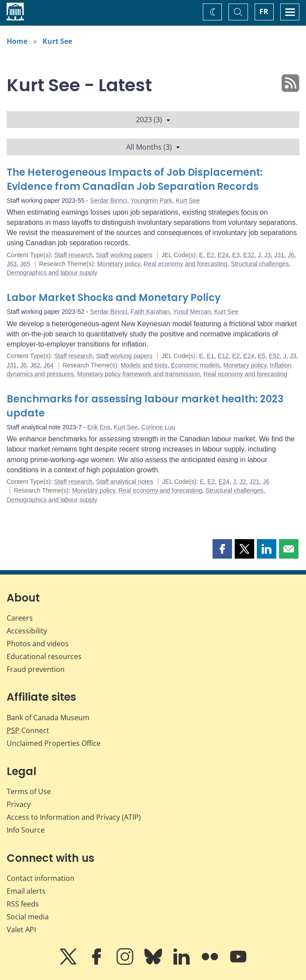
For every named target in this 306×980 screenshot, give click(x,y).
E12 (223, 356)
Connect (28, 730)
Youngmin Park (151, 201)
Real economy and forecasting (185, 264)
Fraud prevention (36, 669)
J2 (243, 482)
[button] (222, 549)
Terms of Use (29, 791)
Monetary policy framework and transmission (139, 374)
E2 (211, 255)
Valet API (21, 930)
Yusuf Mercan (192, 312)
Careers (20, 618)
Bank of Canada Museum (48, 718)
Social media (28, 917)
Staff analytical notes (125, 482)
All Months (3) (153, 147)
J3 (268, 255)
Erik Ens (99, 427)
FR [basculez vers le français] (264, 12)
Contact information (41, 878)
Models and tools (144, 365)
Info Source (26, 830)
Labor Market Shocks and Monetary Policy (114, 298)
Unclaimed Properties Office (54, 743)
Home (17, 41)
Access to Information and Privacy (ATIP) (74, 817)
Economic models (196, 365)
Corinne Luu (158, 427)
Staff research (73, 255)
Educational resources (44, 656)
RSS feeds (23, 904)
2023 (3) (153, 120)
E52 (274, 356)
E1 (211, 356)
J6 (291, 255)
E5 (261, 356)
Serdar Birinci (108, 201)
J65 (25, 264)
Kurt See (57, 41)
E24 (223, 255)
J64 (48, 365)
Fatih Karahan (150, 312)
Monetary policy (118, 264)
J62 (35, 365)
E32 (249, 255)
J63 (12, 264)
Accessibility (27, 631)
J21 (254, 482)
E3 (236, 255)
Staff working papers (124, 255)
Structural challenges (260, 264)
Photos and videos (38, 644)
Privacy (19, 804)
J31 (279, 255)
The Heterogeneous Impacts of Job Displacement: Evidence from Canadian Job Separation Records (135, 179)
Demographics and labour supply (52, 273)
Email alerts (26, 891)
